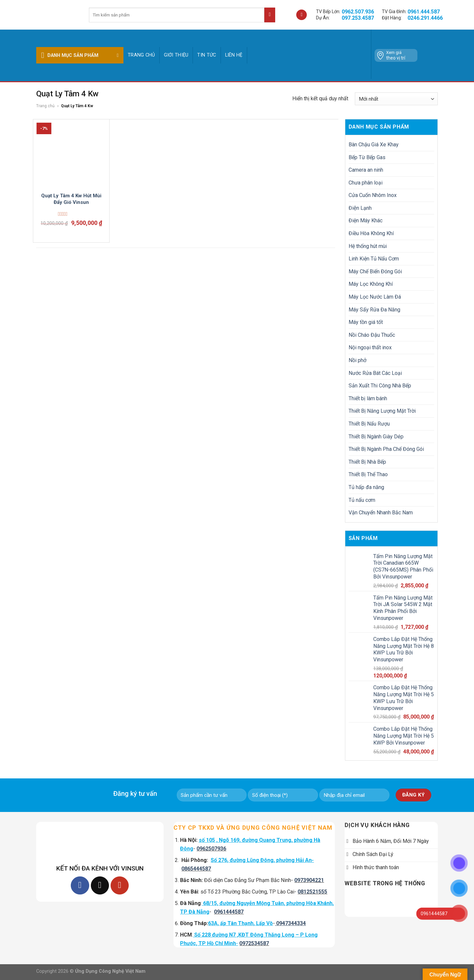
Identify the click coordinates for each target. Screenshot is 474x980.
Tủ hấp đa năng (366, 487)
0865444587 (196, 869)
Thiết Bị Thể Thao (368, 474)
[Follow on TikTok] (100, 885)
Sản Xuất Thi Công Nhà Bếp (380, 386)
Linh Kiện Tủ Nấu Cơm (374, 259)
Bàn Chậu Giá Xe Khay (374, 145)
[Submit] (270, 15)
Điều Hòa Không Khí (371, 233)
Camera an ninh (366, 170)
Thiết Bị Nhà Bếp (367, 462)
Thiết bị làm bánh (368, 398)
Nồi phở (357, 360)
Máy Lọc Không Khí (371, 284)
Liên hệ (234, 55)
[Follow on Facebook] (80, 885)
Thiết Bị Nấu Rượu (369, 424)
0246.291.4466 (425, 18)
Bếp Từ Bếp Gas (367, 157)
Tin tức (207, 55)
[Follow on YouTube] (120, 885)
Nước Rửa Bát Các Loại (375, 373)
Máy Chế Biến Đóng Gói (375, 271)
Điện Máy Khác (366, 221)
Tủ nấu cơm (362, 500)
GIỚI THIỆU (176, 55)
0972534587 (254, 943)
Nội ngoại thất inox (370, 347)
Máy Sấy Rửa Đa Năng (374, 310)
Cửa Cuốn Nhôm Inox (373, 195)
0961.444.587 (424, 12)
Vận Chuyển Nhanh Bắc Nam (381, 513)
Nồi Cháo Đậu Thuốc (372, 335)
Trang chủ (141, 55)
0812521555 (312, 892)
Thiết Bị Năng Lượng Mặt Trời (382, 411)
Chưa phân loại (366, 183)
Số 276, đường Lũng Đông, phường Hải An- (262, 860)
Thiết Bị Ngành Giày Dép (376, 437)
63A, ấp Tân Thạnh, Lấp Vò (240, 923)
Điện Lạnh (360, 208)
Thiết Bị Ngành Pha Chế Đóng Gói (386, 449)
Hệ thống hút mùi (368, 246)
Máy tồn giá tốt (366, 322)
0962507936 (211, 849)
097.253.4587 (358, 18)
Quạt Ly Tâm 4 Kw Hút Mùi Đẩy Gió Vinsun (71, 199)
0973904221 (309, 880)
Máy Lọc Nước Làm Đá (375, 297)
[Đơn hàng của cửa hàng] (396, 99)
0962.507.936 (358, 12)
